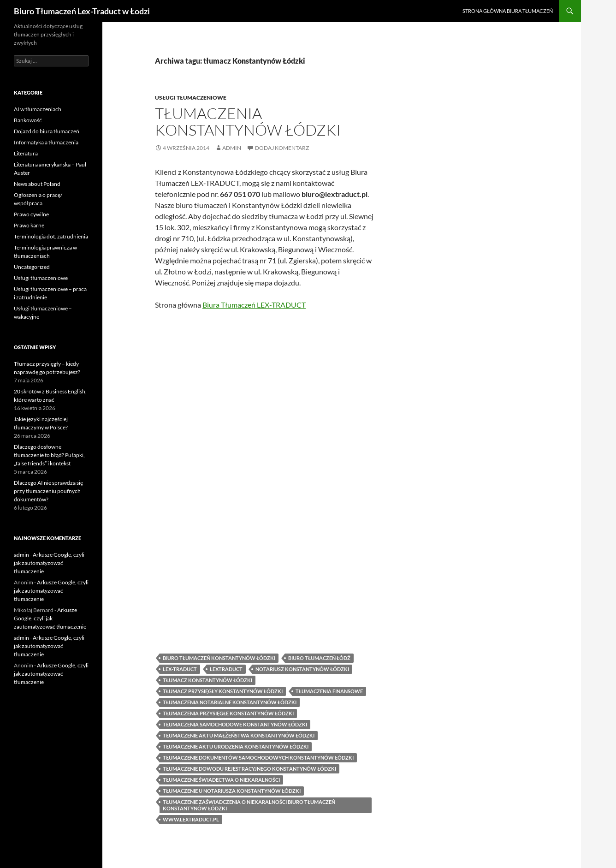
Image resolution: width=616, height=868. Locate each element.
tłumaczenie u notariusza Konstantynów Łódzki (232, 789)
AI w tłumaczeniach (38, 109)
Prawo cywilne (31, 214)
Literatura (26, 153)
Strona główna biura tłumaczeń (508, 11)
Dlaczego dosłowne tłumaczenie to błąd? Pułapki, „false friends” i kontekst (49, 455)
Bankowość (28, 120)
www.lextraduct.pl (191, 818)
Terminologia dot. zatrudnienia (51, 236)
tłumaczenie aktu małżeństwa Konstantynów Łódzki (239, 734)
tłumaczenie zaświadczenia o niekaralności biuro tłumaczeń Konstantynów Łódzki (249, 804)
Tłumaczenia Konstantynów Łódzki (248, 122)
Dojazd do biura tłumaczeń (47, 131)
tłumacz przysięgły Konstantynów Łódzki (223, 690)
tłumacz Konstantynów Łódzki (207, 679)
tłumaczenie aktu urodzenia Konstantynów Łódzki (236, 745)
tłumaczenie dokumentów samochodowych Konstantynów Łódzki (258, 756)
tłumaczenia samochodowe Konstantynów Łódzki (235, 723)
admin (232, 148)
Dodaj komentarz (282, 148)
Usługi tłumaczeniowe (191, 98)
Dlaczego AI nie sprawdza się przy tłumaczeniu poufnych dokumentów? (48, 491)
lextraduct (226, 668)
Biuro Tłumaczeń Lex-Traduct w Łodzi (82, 11)
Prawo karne (29, 225)
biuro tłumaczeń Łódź (319, 657)
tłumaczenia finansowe (329, 690)
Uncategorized (32, 267)
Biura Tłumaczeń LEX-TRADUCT (254, 305)
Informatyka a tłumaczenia (46, 142)
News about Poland (37, 184)
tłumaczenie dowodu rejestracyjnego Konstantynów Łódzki (249, 767)
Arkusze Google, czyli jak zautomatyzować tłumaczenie (49, 563)
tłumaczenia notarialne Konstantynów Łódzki (230, 701)
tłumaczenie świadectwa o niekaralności (221, 778)
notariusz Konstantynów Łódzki (302, 668)
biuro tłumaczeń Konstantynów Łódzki (219, 657)
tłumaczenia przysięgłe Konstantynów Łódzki (228, 712)
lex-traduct (180, 668)
